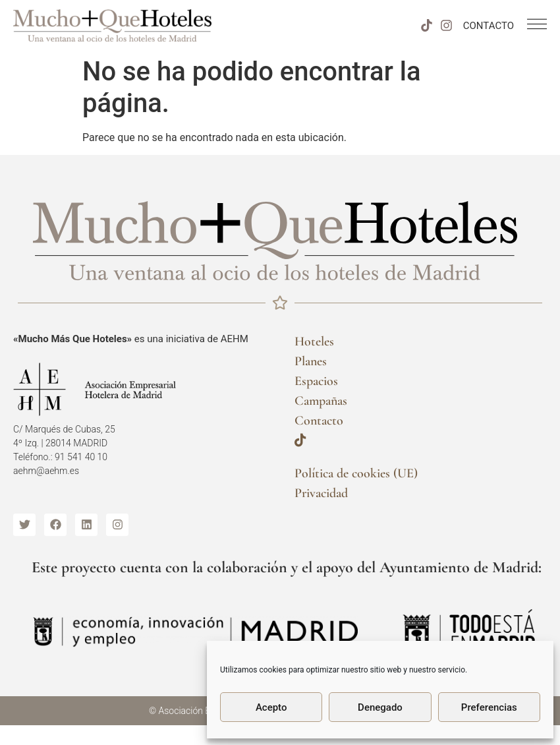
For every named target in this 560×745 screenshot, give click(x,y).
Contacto (319, 421)
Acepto (271, 707)
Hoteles (314, 342)
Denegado (380, 707)
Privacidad (321, 493)
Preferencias (489, 707)
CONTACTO (489, 26)
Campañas (321, 401)
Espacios (316, 381)
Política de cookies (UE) (356, 473)
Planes (311, 361)
